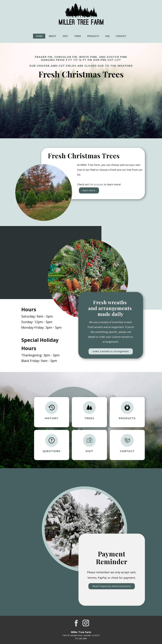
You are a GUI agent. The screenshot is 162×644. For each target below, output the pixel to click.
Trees (78, 36)
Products (93, 36)
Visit (65, 36)
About (53, 36)
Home (39, 36)
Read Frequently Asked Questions (112, 586)
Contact (121, 36)
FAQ (107, 36)
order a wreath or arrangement (111, 351)
